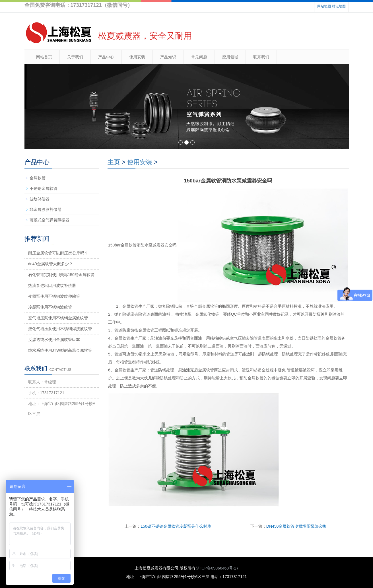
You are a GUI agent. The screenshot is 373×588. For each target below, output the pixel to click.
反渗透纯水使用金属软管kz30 (54, 340)
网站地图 (324, 6)
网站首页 (44, 57)
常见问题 (199, 57)
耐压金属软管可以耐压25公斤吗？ (58, 253)
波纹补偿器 (40, 199)
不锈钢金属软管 (44, 188)
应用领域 (230, 57)
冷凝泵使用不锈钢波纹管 (50, 307)
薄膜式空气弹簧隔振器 (50, 220)
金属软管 (38, 178)
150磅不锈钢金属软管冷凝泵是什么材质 (176, 526)
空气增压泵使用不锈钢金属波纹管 (58, 318)
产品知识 (168, 57)
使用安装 (137, 57)
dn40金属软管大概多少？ (51, 264)
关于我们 (75, 57)
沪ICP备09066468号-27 (217, 568)
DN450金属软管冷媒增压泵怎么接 (296, 526)
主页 (114, 162)
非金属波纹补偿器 (46, 209)
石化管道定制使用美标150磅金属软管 (61, 275)
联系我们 (261, 57)
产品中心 (106, 57)
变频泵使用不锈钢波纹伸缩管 (54, 296)
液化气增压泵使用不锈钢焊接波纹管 (60, 329)
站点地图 (339, 6)
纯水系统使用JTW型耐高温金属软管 (60, 350)
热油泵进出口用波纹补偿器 (52, 285)
